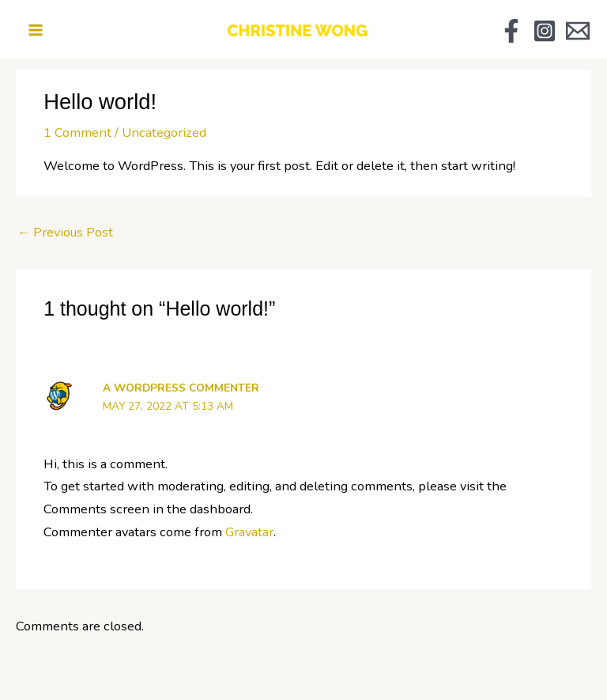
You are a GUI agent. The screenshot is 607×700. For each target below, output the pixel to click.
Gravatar (249, 529)
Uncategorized (164, 129)
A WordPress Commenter (181, 385)
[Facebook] (505, 31)
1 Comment (77, 129)
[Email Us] (571, 31)
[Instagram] (538, 31)
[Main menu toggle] (41, 30)
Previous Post (65, 229)
